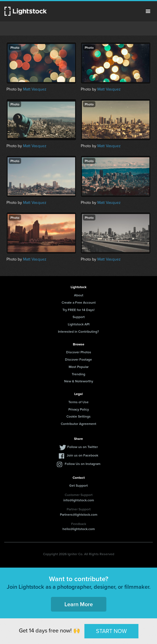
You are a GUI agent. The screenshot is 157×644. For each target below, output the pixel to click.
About (79, 295)
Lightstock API (79, 324)
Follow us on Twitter (83, 447)
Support (79, 317)
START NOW (111, 631)
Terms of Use (78, 402)
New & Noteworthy (79, 381)
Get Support (78, 485)
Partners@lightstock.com (79, 514)
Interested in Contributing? (78, 331)
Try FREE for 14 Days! (78, 310)
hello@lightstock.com (79, 529)
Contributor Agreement (78, 424)
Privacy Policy (79, 409)
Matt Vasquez (35, 89)
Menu (148, 11)
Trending (78, 374)
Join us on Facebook (82, 455)
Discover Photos (79, 352)
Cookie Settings (78, 416)
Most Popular (79, 367)
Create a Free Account (79, 302)
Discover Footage (78, 359)
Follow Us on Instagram (83, 464)
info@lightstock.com (79, 500)
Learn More (79, 604)
